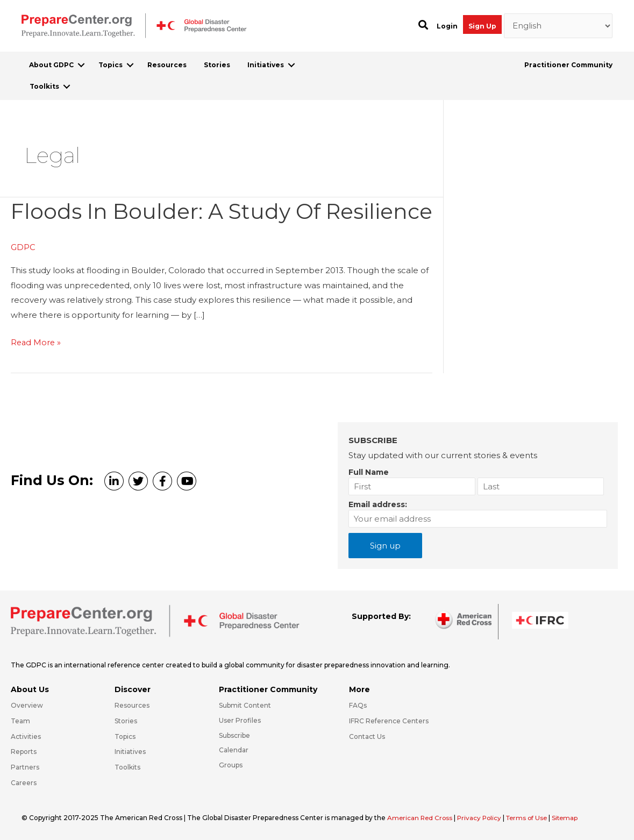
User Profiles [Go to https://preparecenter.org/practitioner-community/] (240, 720)
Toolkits (44, 86)
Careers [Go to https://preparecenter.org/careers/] (24, 783)
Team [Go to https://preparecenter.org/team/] (20, 721)
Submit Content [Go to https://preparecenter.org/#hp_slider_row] (245, 705)
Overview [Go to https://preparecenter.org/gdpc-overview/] (27, 705)
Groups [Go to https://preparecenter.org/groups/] (231, 765)
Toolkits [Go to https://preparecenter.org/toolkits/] (127, 767)
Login (447, 26)
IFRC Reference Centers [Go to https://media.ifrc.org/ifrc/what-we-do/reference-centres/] (389, 721)
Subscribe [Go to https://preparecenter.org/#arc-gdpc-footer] (234, 735)
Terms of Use (532, 818)
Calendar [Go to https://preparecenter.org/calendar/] (234, 750)
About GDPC (51, 65)
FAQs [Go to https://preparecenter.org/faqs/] (358, 705)
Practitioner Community (568, 65)
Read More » (37, 370)
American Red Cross (422, 818)
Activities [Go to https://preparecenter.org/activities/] (26, 736)
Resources (167, 65)
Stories (217, 65)
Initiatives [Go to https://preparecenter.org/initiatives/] (130, 752)
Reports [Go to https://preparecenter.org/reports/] (24, 752)
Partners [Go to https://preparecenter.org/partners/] (25, 767)
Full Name (369, 472)
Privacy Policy (483, 818)
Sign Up (482, 26)
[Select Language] (558, 26)
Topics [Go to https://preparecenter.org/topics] (125, 736)
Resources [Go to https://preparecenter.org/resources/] (132, 705)
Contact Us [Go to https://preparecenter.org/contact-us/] (367, 736)
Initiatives (266, 65)
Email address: (378, 504)
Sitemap (572, 818)
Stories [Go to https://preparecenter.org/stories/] (126, 721)
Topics (111, 65)
